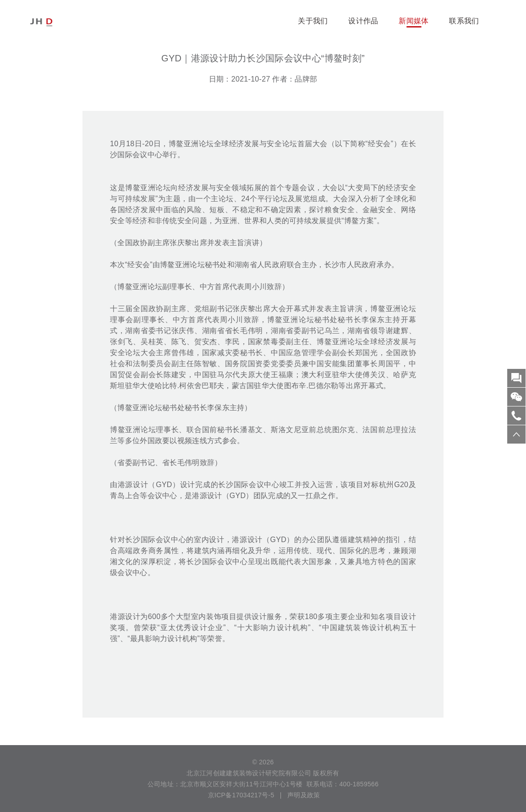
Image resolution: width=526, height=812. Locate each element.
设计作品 (363, 21)
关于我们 (313, 21)
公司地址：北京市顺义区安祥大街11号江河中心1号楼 (225, 784)
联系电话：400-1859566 (342, 784)
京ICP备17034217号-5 (240, 795)
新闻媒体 (414, 21)
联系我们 (464, 21)
